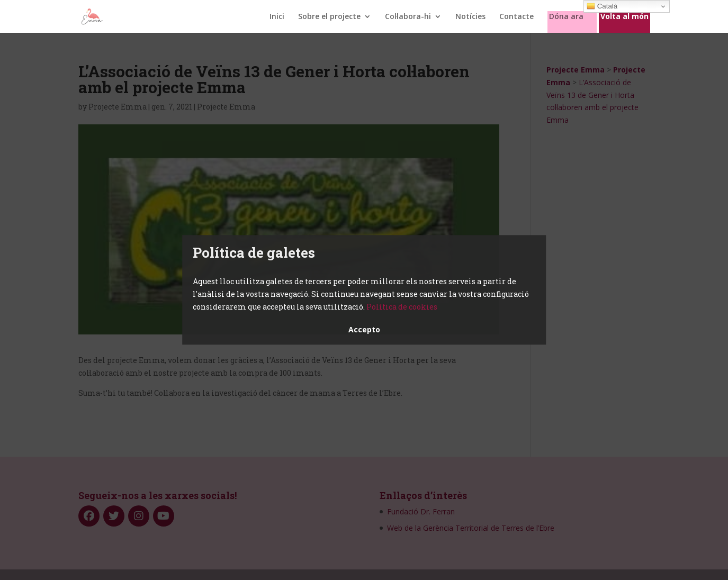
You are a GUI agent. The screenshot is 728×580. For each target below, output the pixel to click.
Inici (277, 17)
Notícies (470, 17)
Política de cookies (402, 307)
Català (602, 6)
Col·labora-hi (408, 17)
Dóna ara (566, 17)
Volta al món (624, 17)
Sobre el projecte (329, 17)
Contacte (516, 17)
